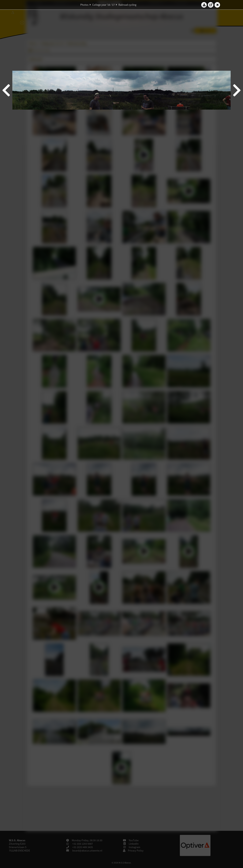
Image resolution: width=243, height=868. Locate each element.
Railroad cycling (127, 5)
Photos (84, 5)
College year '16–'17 (103, 5)
